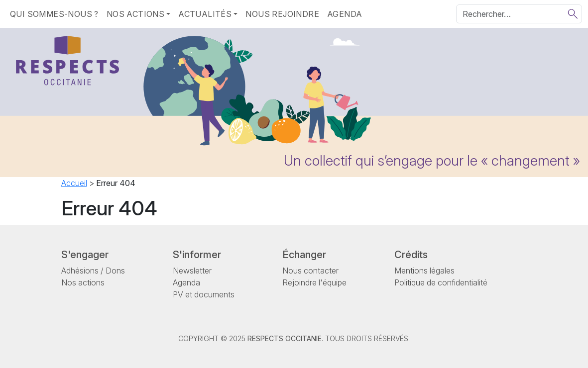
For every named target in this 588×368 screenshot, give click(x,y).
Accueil (74, 183)
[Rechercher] (519, 14)
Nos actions (83, 282)
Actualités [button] (205, 14)
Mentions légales (424, 271)
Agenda (345, 14)
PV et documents (204, 294)
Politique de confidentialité (441, 282)
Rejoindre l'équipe (314, 282)
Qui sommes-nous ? (54, 14)
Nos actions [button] (135, 14)
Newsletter (192, 271)
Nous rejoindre (282, 14)
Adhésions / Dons (93, 271)
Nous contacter (310, 271)
